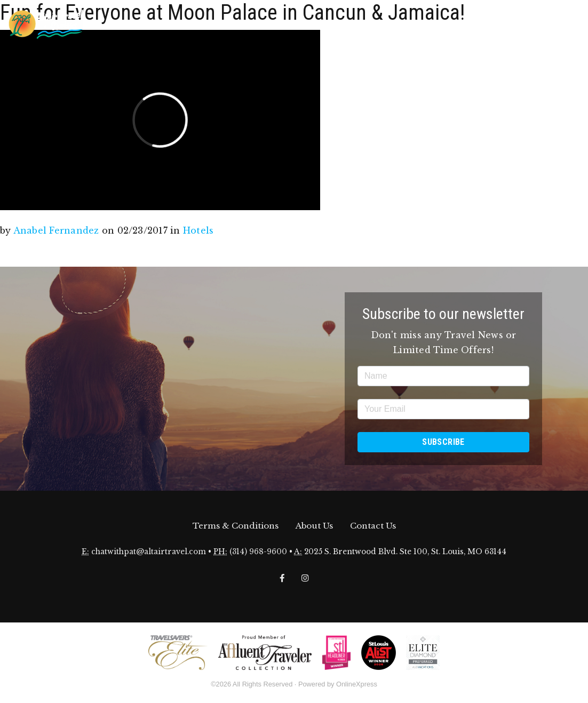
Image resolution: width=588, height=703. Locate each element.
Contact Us (373, 526)
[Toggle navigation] (571, 23)
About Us (314, 526)
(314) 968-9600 (258, 552)
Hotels (198, 230)
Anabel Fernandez (56, 230)
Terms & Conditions (236, 526)
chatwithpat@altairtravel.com (149, 552)
